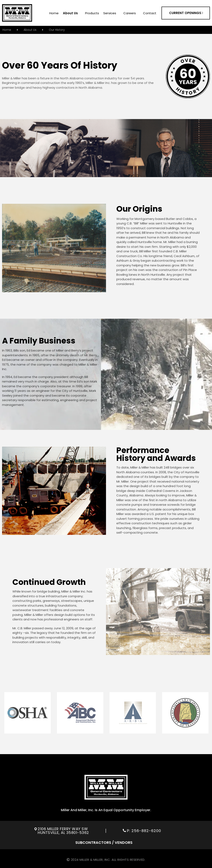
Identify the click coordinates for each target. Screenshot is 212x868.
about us (30, 30)
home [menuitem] (54, 13)
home (7, 30)
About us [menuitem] (70, 13)
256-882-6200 (147, 831)
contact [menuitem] (150, 13)
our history (57, 30)
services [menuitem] (110, 13)
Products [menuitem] (92, 13)
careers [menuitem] (130, 13)
